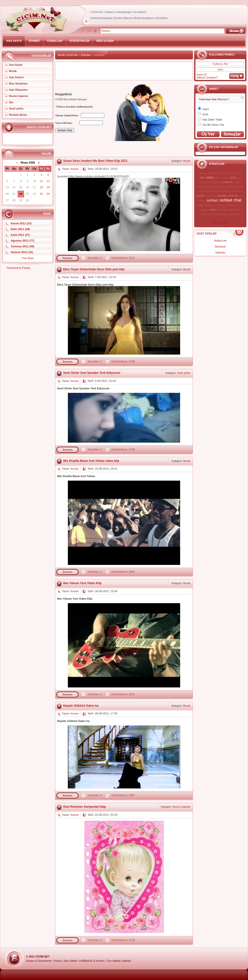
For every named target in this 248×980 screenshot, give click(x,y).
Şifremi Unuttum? (207, 78)
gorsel (208, 182)
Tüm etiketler (220, 223)
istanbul (227, 182)
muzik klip (210, 196)
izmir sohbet (218, 187)
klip (221, 191)
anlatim (211, 173)
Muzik (13, 71)
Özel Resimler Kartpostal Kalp (84, 807)
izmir (208, 187)
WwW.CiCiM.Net (68, 55)
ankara (203, 173)
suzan (240, 205)
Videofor (220, 253)
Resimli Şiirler (18, 115)
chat (202, 178)
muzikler (222, 196)
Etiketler (86, 55)
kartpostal (213, 191)
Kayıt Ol (201, 75)
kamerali (229, 187)
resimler (233, 196)
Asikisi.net (220, 241)
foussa (74, 169)
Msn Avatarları (18, 84)
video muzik (207, 214)
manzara (236, 191)
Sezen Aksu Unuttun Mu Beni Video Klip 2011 (95, 161)
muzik (200, 196)
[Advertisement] (124, 71)
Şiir (11, 102)
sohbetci (231, 205)
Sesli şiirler (16, 109)
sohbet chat (231, 200)
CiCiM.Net (43, 956)
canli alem (222, 173)
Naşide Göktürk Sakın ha (81, 706)
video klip (222, 210)
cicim (210, 177)
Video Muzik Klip (223, 214)
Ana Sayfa (16, 65)
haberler (217, 182)
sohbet (212, 200)
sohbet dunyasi (205, 205)
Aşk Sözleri (16, 77)
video (213, 210)
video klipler (235, 210)
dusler (226, 178)
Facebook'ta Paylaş (18, 268)
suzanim (204, 210)
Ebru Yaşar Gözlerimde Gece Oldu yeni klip (94, 269)
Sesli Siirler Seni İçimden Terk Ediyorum (92, 373)
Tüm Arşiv (28, 258)
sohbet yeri (220, 205)
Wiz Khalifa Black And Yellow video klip (91, 461)
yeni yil (236, 214)
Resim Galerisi (18, 96)
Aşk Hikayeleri (18, 90)
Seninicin (220, 247)
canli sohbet (234, 173)
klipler (227, 191)
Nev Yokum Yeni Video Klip (82, 583)
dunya (218, 178)
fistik (233, 178)
